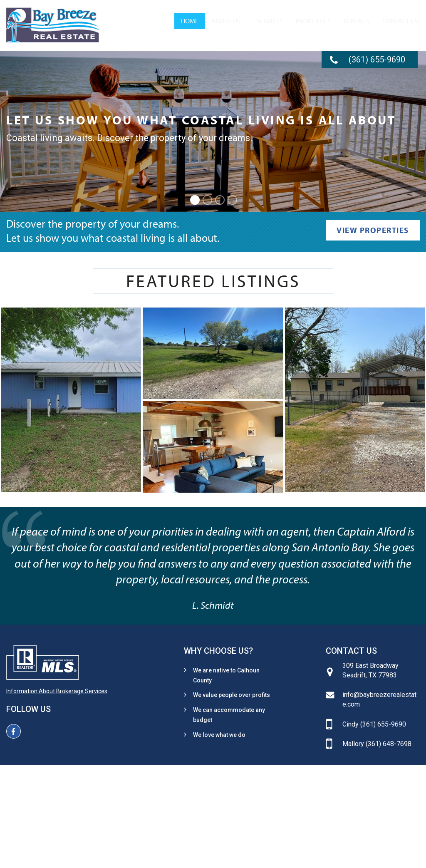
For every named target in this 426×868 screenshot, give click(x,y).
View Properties (373, 230)
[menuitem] (131, 27)
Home (131, 27)
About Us (168, 27)
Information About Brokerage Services (57, 691)
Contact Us (387, 27)
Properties (284, 27)
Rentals (339, 27)
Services (227, 27)
